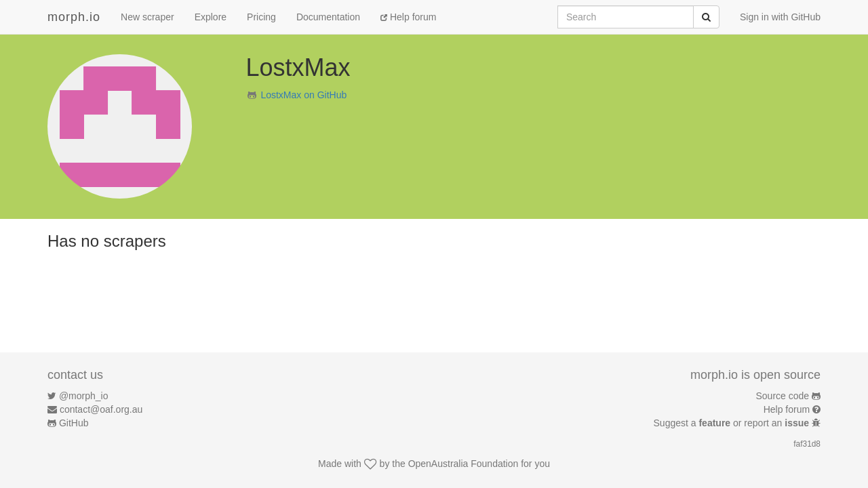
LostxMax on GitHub (303, 95)
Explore (211, 17)
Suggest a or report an (733, 423)
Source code (783, 396)
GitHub (74, 423)
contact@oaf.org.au (101, 409)
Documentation (328, 17)
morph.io (74, 17)
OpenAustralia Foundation (463, 464)
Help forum (408, 17)
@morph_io (84, 396)
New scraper (147, 17)
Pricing (261, 17)
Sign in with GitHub (780, 17)
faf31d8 (807, 444)
